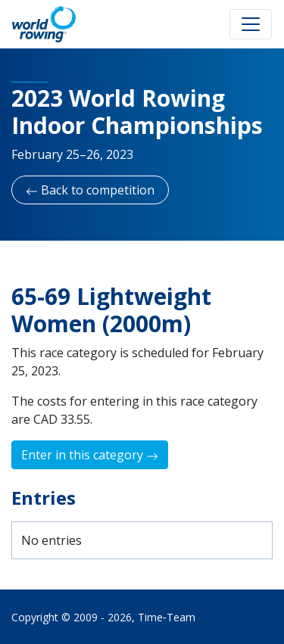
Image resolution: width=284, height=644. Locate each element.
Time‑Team (167, 617)
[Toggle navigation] (251, 24)
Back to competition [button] (90, 190)
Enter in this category (90, 455)
